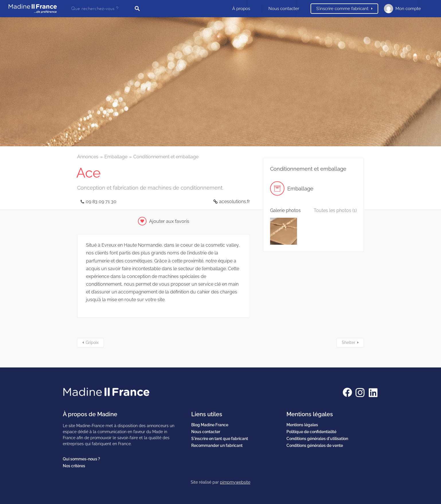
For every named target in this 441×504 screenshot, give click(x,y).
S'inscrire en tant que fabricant (220, 439)
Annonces (88, 157)
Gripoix (92, 343)
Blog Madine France (210, 425)
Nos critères (74, 466)
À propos (241, 9)
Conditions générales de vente (315, 445)
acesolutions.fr (235, 202)
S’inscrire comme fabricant (342, 9)
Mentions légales (302, 425)
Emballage (116, 157)
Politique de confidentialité (311, 432)
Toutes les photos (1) (335, 210)
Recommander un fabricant (217, 445)
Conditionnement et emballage (166, 157)
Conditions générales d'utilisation (317, 439)
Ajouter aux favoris (169, 221)
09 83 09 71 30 (101, 202)
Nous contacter (284, 9)
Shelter (349, 343)
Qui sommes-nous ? (81, 459)
